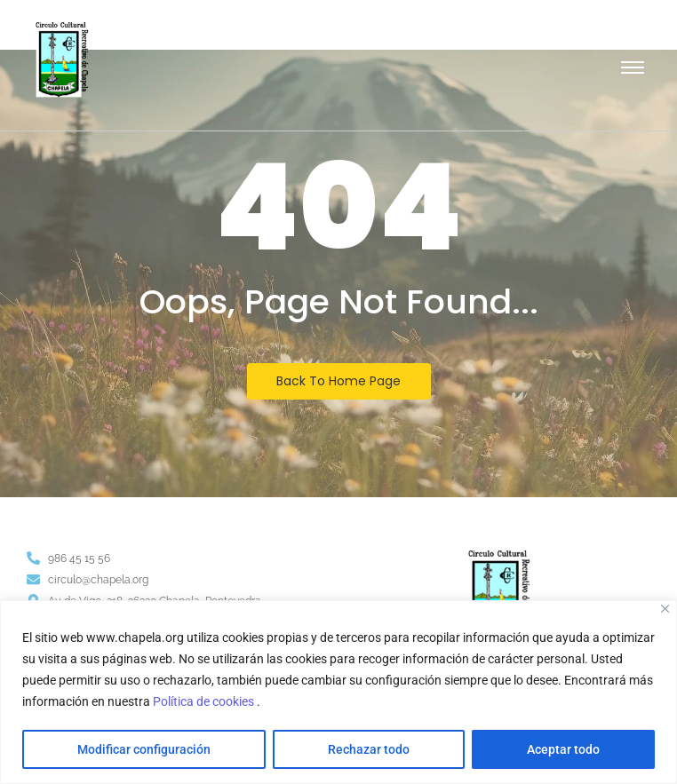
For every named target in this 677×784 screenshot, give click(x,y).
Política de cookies (205, 701)
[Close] (665, 609)
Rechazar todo (369, 749)
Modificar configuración (144, 749)
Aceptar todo (563, 749)
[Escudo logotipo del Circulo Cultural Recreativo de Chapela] (62, 60)
